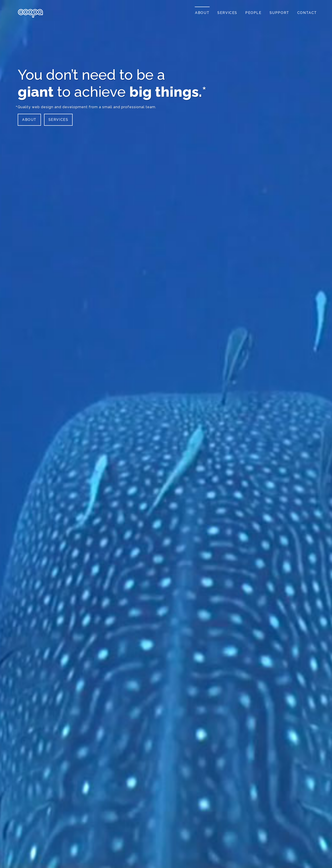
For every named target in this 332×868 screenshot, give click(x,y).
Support (279, 13)
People (253, 13)
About (29, 120)
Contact (307, 13)
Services (58, 120)
